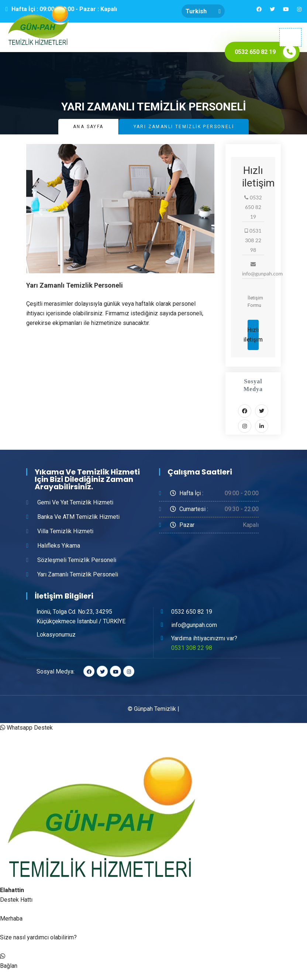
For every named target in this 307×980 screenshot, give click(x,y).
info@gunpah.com (194, 625)
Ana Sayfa (88, 127)
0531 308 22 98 (192, 648)
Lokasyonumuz (56, 635)
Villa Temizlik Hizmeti (65, 531)
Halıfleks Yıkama (59, 546)
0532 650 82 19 (192, 612)
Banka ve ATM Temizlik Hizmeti (78, 517)
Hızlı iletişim (253, 335)
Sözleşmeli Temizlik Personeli (77, 560)
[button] (40, 212)
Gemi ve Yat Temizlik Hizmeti (75, 502)
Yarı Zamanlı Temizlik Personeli (78, 574)
